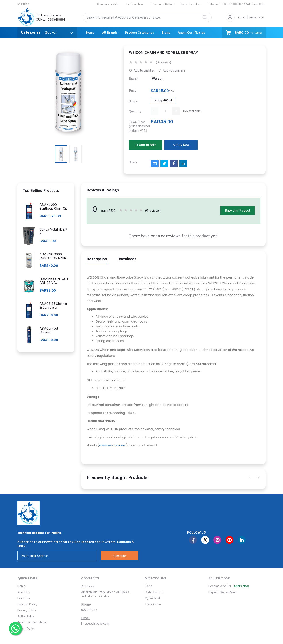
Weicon (158, 79)
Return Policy (26, 629)
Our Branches (134, 4)
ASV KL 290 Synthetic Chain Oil (53, 207)
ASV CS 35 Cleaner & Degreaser (53, 306)
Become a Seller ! (163, 4)
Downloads (127, 259)
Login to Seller (191, 4)
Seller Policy (26, 616)
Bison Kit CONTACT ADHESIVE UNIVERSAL (54, 281)
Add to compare (172, 70)
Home (90, 33)
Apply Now (241, 586)
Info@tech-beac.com (95, 624)
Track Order (153, 604)
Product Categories (140, 33)
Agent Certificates (191, 33)
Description (97, 259)
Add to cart (145, 145)
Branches (24, 598)
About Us (24, 592)
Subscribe (120, 556)
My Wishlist (152, 598)
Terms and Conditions (32, 622)
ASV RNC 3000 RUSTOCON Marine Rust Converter (54, 256)
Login (242, 17)
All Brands (110, 33)
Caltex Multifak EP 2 (53, 231)
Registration (257, 17)
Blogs (166, 33)
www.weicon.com (113, 445)
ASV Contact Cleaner (49, 330)
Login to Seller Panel (223, 592)
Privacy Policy (27, 610)
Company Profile (108, 4)
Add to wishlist (142, 70)
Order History (154, 592)
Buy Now (181, 145)
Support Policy (27, 604)
